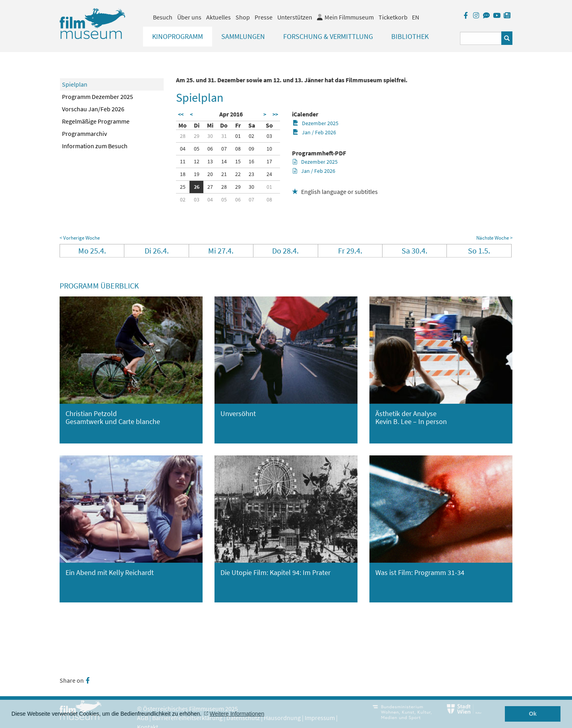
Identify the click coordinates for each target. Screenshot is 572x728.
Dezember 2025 (316, 123)
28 (183, 136)
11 (183, 161)
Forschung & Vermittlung (328, 36)
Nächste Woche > (494, 238)
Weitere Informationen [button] (237, 714)
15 (238, 161)
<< (181, 114)
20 (210, 174)
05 (197, 149)
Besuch (163, 17)
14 (224, 161)
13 (210, 161)
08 (238, 149)
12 (197, 161)
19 (197, 174)
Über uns (189, 17)
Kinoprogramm (178, 36)
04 (183, 149)
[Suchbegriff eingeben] (481, 38)
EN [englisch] (415, 17)
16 (251, 161)
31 (224, 136)
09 (251, 149)
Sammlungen (243, 36)
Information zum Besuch (95, 146)
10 (269, 149)
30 (210, 136)
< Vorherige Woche (80, 238)
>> (275, 114)
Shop (243, 17)
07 (224, 149)
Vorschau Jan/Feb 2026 (93, 109)
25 (183, 187)
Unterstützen (295, 17)
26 (197, 187)
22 (238, 174)
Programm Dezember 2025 (98, 97)
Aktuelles (218, 17)
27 (210, 187)
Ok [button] (533, 714)
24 (269, 174)
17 (269, 161)
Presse (264, 17)
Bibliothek (410, 36)
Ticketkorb (393, 17)
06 (210, 149)
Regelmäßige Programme (96, 121)
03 (269, 136)
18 (183, 174)
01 (238, 136)
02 (251, 136)
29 (197, 136)
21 (224, 174)
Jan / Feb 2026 (314, 132)
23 (251, 174)
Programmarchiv (84, 134)
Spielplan (75, 84)
